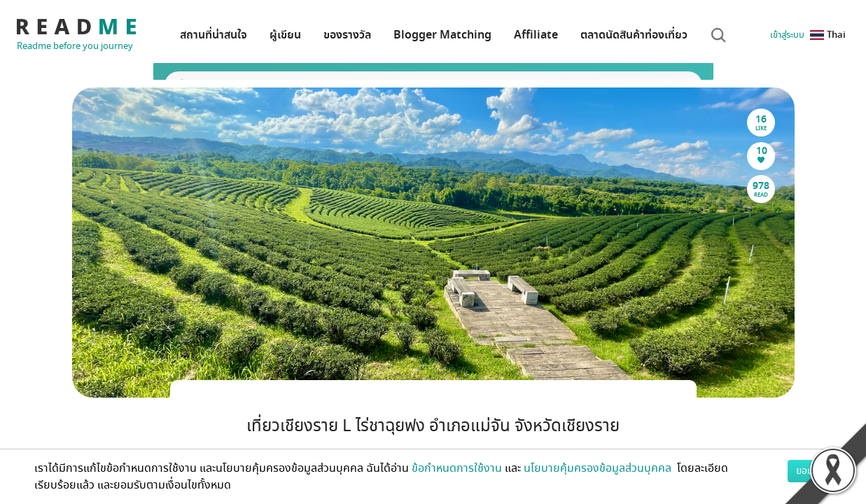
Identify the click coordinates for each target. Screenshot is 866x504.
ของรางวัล (347, 35)
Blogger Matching (442, 35)
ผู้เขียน (285, 35)
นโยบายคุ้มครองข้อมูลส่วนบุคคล (599, 468)
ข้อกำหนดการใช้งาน (457, 468)
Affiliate (536, 35)
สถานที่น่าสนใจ (214, 35)
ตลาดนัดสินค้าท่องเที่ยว (634, 35)
